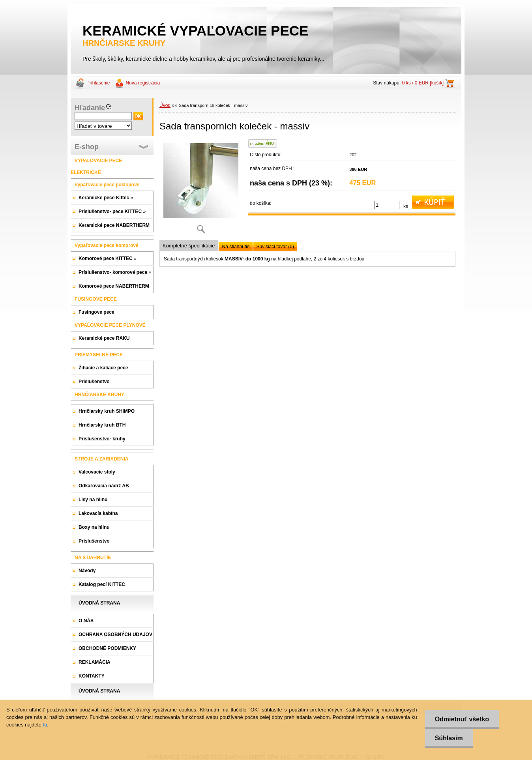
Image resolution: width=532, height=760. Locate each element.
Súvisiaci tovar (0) (275, 247)
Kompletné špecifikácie (189, 246)
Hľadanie (90, 108)
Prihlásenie (98, 83)
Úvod (165, 105)
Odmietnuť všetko (462, 719)
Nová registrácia (143, 83)
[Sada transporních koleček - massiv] (201, 189)
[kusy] (387, 205)
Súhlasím (449, 738)
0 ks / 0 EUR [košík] (423, 83)
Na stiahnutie (236, 247)
